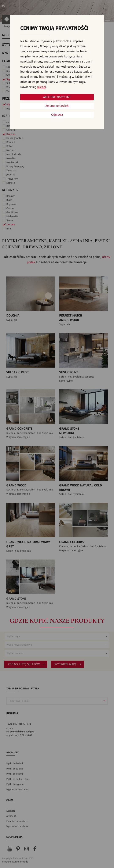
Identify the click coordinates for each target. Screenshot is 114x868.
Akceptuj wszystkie (57, 97)
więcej (42, 87)
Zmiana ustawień (57, 106)
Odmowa (57, 115)
